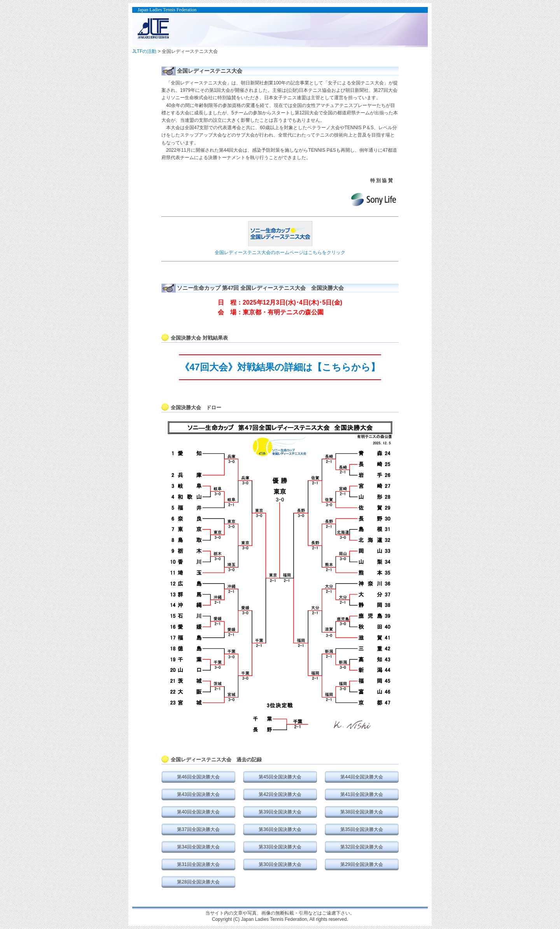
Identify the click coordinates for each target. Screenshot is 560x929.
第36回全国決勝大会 (280, 829)
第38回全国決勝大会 (361, 812)
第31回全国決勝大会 (198, 864)
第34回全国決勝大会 (198, 847)
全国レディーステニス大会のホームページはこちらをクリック (280, 252)
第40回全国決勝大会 (198, 812)
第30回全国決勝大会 (280, 864)
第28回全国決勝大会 (198, 882)
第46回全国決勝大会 (198, 777)
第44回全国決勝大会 (361, 777)
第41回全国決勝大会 (361, 794)
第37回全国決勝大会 (198, 829)
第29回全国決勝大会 (361, 864)
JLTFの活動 (144, 51)
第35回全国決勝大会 (361, 829)
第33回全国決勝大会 (280, 847)
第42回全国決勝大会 (280, 794)
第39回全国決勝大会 (280, 812)
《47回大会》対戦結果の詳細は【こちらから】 (280, 367)
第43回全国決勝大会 (198, 794)
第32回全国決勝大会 (361, 847)
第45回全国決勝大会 (280, 777)
